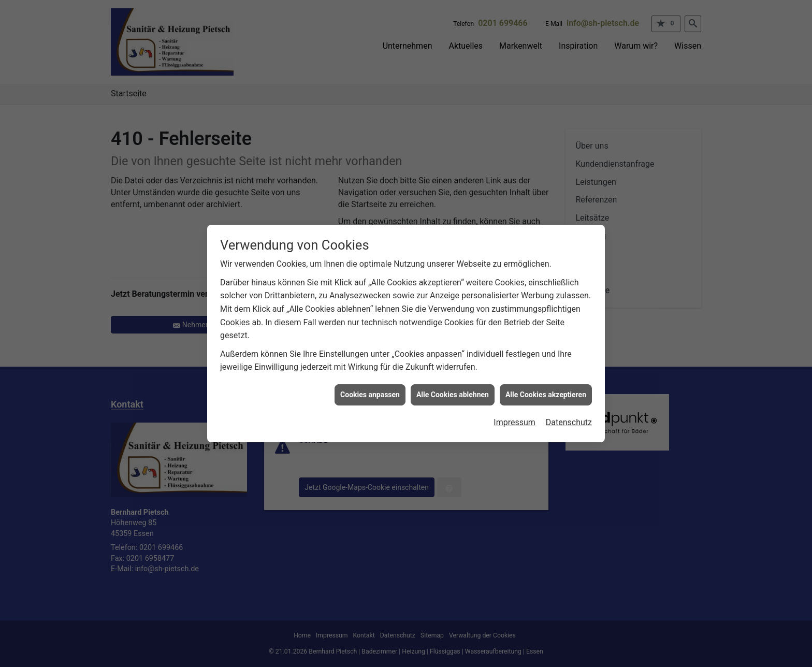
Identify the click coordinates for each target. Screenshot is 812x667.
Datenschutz (569, 419)
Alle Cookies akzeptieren (546, 390)
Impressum (514, 419)
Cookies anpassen (370, 390)
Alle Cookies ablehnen (453, 390)
